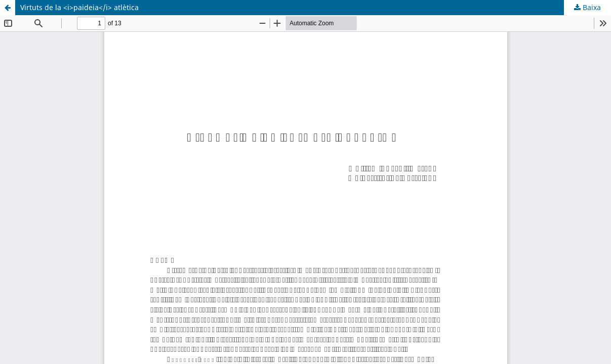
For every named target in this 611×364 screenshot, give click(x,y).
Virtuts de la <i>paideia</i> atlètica (79, 7)
